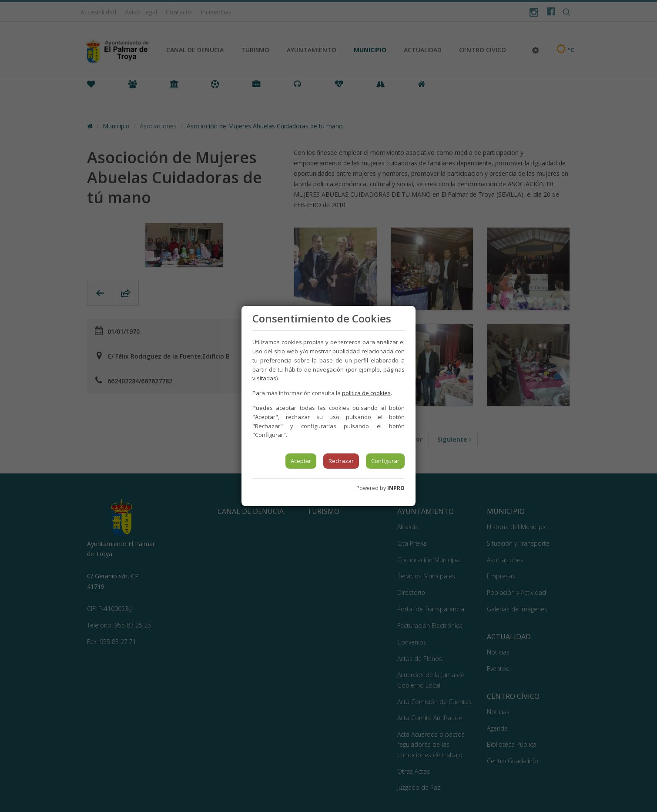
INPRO (396, 488)
